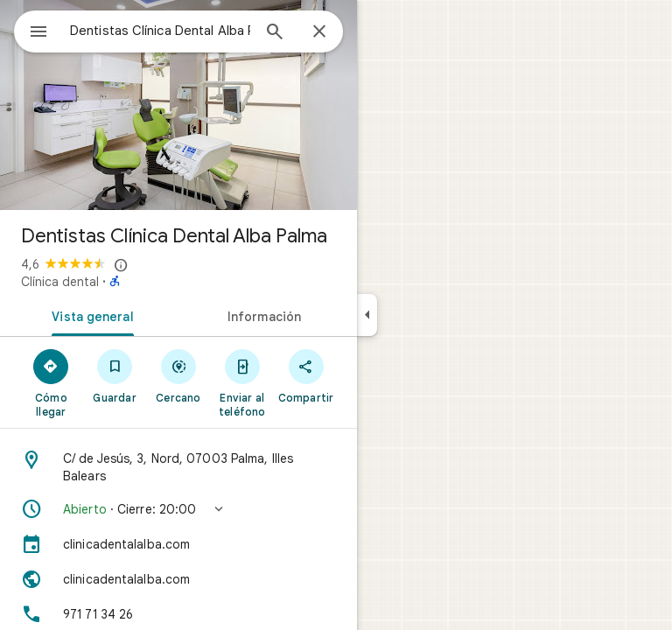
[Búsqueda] (275, 33)
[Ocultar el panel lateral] (367, 315)
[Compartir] (306, 375)
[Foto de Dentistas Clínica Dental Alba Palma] (178, 105)
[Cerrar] (319, 32)
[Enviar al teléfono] (242, 382)
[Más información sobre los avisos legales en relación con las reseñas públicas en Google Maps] (122, 265)
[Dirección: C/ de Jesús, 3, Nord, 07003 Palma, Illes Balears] (178, 467)
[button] (178, 509)
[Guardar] (115, 375)
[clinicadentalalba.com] (178, 544)
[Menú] (38, 33)
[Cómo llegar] (51, 382)
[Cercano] (179, 375)
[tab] (89, 315)
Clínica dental (60, 282)
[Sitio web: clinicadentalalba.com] (178, 579)
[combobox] (160, 31)
